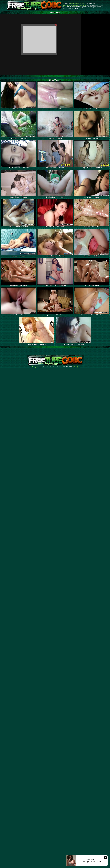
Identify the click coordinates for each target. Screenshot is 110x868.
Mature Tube (66, 5)
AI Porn (85, 5)
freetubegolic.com (36, 367)
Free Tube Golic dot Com (77, 4)
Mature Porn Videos (76, 5)
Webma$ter (76, 367)
